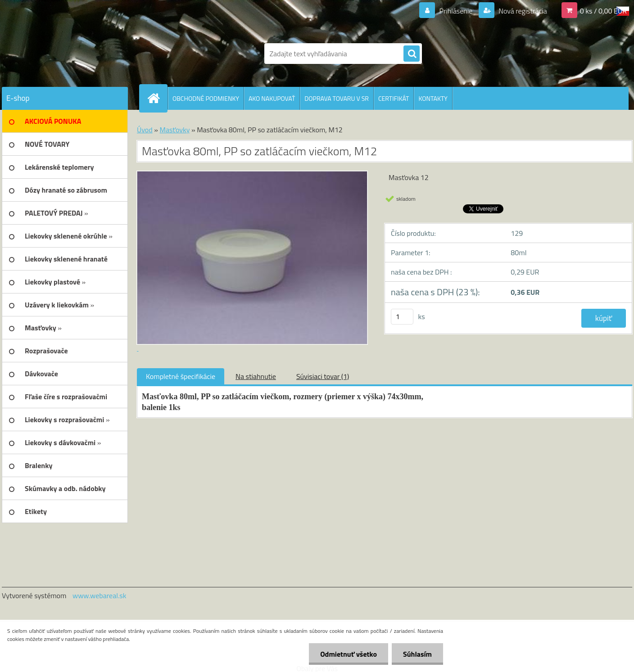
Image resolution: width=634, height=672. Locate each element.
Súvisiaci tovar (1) (323, 376)
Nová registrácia (522, 11)
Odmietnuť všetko (349, 654)
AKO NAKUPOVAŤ (272, 98)
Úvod (145, 130)
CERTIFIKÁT (394, 98)
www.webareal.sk (100, 595)
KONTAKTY (433, 98)
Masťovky (174, 130)
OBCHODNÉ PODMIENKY (206, 98)
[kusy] (402, 317)
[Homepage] (157, 98)
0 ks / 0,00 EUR (603, 11)
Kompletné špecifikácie (181, 376)
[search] (412, 54)
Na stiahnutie (256, 376)
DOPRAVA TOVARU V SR (337, 98)
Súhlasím (417, 654)
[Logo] (64, 54)
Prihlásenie (456, 11)
